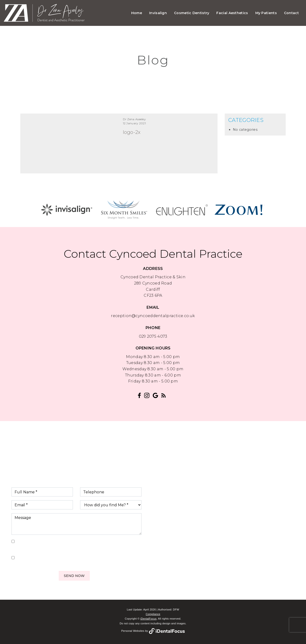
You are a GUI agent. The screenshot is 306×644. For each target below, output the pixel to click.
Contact (291, 13)
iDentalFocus (148, 619)
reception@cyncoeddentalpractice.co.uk (153, 316)
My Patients (266, 13)
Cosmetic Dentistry (192, 13)
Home (137, 13)
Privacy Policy (42, 548)
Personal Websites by (153, 631)
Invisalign (158, 13)
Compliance (153, 614)
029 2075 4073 (153, 336)
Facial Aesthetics (232, 13)
